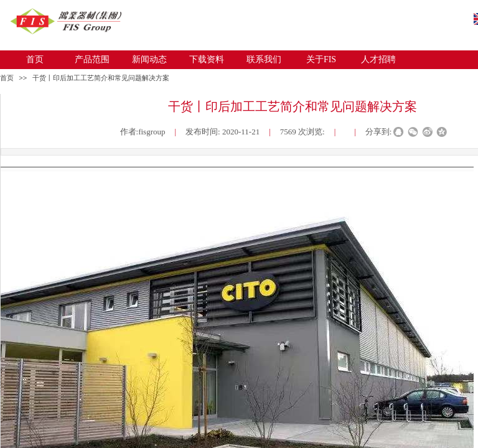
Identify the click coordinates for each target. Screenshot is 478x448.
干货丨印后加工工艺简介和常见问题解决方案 (101, 78)
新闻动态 (149, 59)
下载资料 (207, 59)
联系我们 (264, 59)
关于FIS (321, 59)
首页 (35, 59)
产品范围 (92, 59)
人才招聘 (378, 59)
